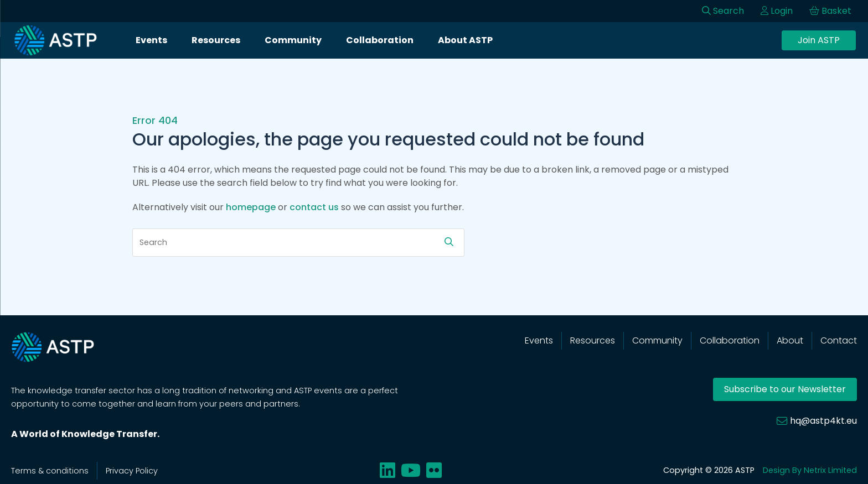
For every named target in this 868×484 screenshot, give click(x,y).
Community (293, 40)
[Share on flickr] (434, 470)
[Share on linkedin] (387, 470)
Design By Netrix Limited (810, 470)
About (790, 340)
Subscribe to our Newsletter (785, 389)
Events (151, 40)
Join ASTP (819, 40)
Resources (216, 40)
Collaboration (380, 40)
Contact (839, 340)
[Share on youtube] (411, 470)
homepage (251, 207)
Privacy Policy (132, 471)
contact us (314, 207)
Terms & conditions (50, 471)
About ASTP (465, 40)
